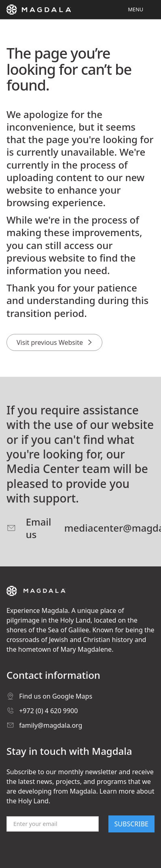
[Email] (53, 824)
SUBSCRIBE (131, 824)
